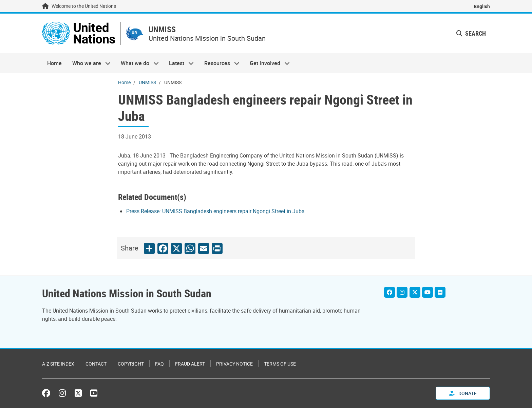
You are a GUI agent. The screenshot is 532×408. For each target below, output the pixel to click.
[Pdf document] (220, 211)
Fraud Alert (190, 364)
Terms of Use (280, 364)
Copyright (131, 364)
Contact (96, 364)
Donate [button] (463, 393)
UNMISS (162, 29)
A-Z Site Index (58, 364)
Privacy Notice (234, 364)
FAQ (159, 364)
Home (54, 63)
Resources (219, 63)
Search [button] (471, 33)
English (482, 6)
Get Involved (267, 63)
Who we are (89, 63)
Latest (179, 63)
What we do (137, 63)
